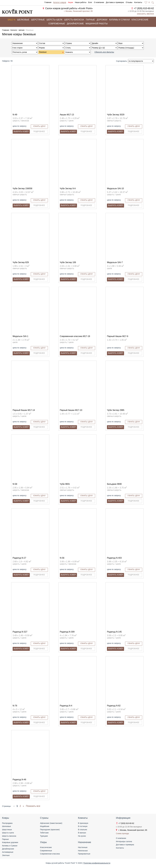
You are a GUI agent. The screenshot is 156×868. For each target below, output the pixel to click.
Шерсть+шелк (55, 20)
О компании (99, 2)
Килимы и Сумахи (10, 846)
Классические (140, 20)
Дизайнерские (75, 24)
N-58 (15, 484)
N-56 (62, 558)
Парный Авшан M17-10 (71, 410)
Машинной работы (97, 24)
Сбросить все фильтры (104, 52)
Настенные (83, 847)
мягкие (22, 30)
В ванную (82, 833)
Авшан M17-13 (67, 115)
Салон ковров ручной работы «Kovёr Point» (69, 8)
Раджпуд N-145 (114, 632)
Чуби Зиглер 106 (68, 262)
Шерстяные (38, 20)
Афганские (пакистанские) (51, 823)
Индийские (45, 826)
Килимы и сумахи (119, 20)
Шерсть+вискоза (74, 20)
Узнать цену (39, 126)
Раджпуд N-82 (114, 706)
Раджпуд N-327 (20, 632)
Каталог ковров (60, 2)
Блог (90, 2)
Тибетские (44, 833)
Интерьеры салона (124, 841)
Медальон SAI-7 (115, 262)
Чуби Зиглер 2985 (116, 410)
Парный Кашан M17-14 (24, 410)
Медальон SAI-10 (115, 188)
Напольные (83, 851)
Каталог (14, 30)
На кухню (82, 836)
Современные (57, 24)
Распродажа (7, 823)
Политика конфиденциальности (97, 863)
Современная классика (50, 854)
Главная (48, 2)
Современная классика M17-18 (75, 336)
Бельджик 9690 (114, 484)
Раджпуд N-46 (19, 780)
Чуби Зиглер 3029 (116, 115)
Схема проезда (122, 833)
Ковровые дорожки (10, 842)
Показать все (33, 806)
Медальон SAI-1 (20, 336)
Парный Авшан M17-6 (118, 336)
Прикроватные (84, 854)
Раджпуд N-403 (114, 558)
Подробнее (39, 131)
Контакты (138, 2)
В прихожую (83, 823)
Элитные (6, 855)
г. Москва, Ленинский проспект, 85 (78, 11)
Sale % (11, 20)
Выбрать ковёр (21, 131)
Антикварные (8, 852)
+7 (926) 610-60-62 (144, 8)
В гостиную (83, 826)
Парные (90, 20)
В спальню (82, 830)
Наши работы (81, 2)
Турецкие (44, 836)
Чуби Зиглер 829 (21, 262)
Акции (70, 2)
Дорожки (102, 20)
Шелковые (23, 20)
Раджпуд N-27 (19, 558)
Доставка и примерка (115, 2)
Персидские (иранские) (50, 830)
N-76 (15, 706)
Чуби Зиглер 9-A (68, 188)
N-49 (15, 115)
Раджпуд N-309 (67, 632)
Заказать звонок (145, 14)
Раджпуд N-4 (66, 706)
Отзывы (129, 2)
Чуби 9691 (65, 484)
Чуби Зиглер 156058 (22, 188)
